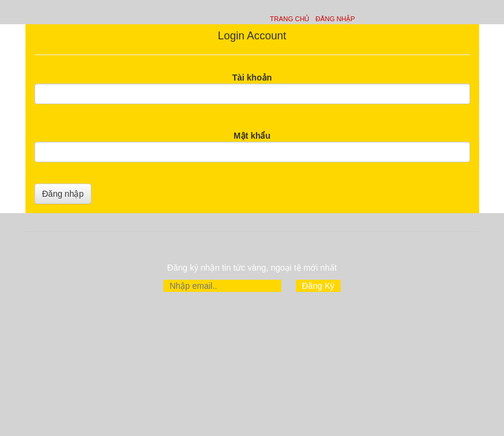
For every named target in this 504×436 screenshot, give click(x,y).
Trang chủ (290, 19)
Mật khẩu (252, 136)
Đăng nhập (335, 19)
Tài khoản (252, 78)
